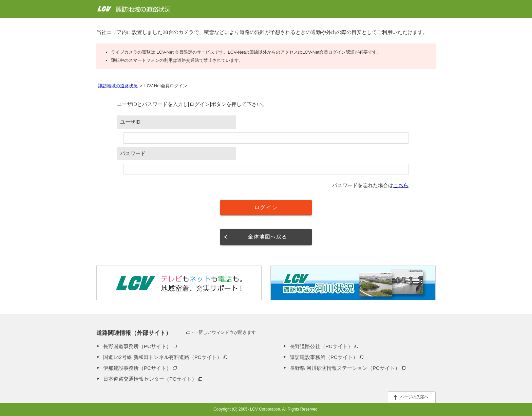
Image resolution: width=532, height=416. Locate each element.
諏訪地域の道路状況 (118, 86)
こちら (401, 185)
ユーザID (130, 122)
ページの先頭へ (414, 397)
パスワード (133, 153)
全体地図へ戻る (268, 237)
